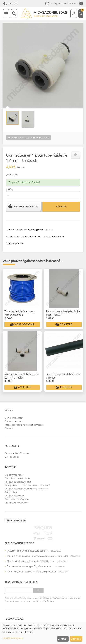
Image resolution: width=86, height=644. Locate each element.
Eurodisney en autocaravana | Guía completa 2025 (32, 572)
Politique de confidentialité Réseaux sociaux (26, 489)
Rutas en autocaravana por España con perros (30, 566)
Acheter (61, 207)
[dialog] (43, 633)
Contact (9, 428)
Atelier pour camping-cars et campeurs (24, 425)
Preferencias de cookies (17, 503)
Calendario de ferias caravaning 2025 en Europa (31, 561)
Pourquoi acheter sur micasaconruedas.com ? (27, 485)
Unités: (9, 189)
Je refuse (63, 639)
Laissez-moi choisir (13, 638)
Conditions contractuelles (17, 478)
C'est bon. (76, 639)
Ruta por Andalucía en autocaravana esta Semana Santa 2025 (37, 556)
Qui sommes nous (14, 421)
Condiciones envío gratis (17, 499)
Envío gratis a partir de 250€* (61, 3)
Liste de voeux (12, 457)
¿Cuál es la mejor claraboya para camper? (28, 551)
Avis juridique (11, 492)
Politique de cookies (15, 496)
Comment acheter (14, 418)
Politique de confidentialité (18, 482)
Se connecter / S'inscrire (17, 453)
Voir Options (22, 325)
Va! (38, 590)
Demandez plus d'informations (29, 138)
